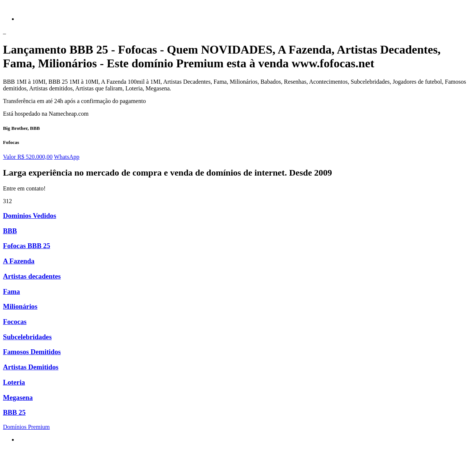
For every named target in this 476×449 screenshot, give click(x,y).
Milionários (20, 306)
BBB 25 (14, 412)
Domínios (26, 427)
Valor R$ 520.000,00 (28, 157)
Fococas (15, 322)
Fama (12, 291)
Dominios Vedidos (30, 216)
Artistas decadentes (32, 276)
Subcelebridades (27, 337)
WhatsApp (67, 157)
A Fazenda (19, 261)
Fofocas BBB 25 (27, 246)
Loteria (14, 382)
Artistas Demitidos (31, 367)
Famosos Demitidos (32, 352)
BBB (10, 231)
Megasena (18, 397)
